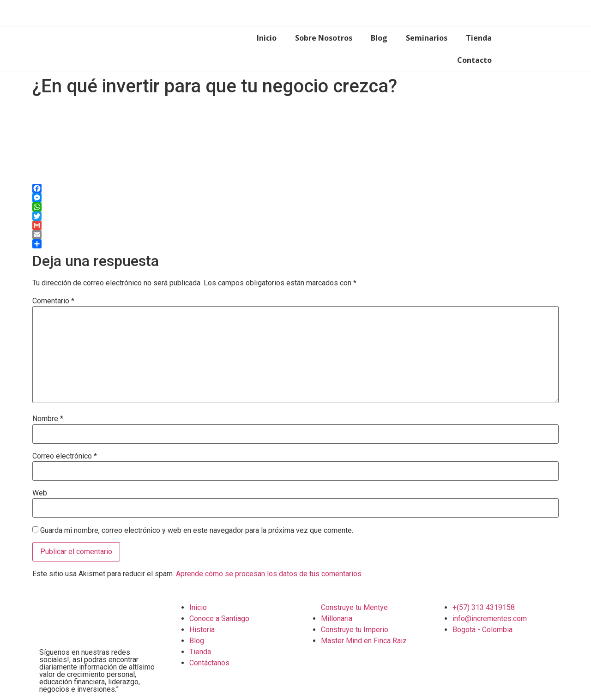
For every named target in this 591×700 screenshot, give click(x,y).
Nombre (48, 419)
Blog (379, 38)
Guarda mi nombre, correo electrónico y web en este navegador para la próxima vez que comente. (197, 531)
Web (40, 493)
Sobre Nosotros (324, 38)
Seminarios (427, 38)
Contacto (474, 60)
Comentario (53, 301)
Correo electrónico (65, 456)
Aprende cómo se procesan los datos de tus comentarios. (269, 574)
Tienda (479, 38)
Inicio (267, 38)
